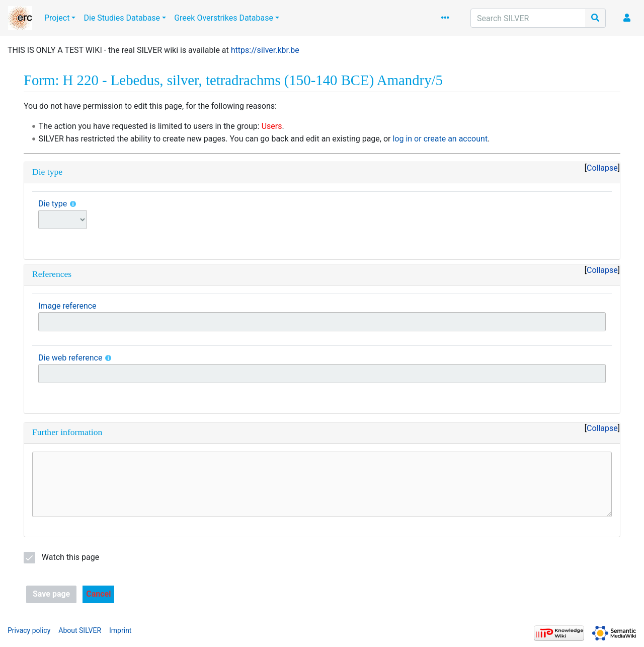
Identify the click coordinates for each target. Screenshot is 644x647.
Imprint (120, 630)
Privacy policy (29, 630)
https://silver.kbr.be (265, 50)
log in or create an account (440, 139)
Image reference (67, 306)
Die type (53, 204)
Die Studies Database (122, 18)
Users (272, 126)
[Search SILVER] (528, 18)
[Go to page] (595, 18)
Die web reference (70, 358)
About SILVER (80, 630)
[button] (98, 594)
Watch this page (70, 557)
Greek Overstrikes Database (224, 18)
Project (57, 18)
